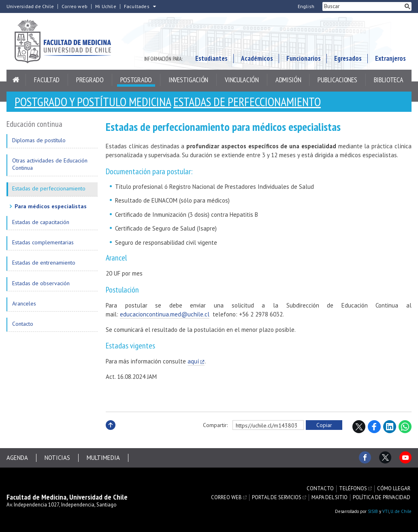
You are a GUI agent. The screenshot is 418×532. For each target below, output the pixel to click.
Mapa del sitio (329, 498)
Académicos (257, 58)
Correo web (75, 6)
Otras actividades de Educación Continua (50, 164)
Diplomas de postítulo (39, 140)
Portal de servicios (277, 498)
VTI (386, 511)
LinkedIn (390, 427)
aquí (193, 361)
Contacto (23, 324)
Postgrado (136, 80)
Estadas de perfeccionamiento (247, 101)
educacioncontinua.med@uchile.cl (165, 314)
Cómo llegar (394, 489)
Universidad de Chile (30, 6)
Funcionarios (304, 58)
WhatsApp (405, 427)
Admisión (288, 80)
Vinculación (242, 80)
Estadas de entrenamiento (44, 263)
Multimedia (103, 458)
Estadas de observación (41, 283)
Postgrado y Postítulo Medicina (93, 101)
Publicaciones (337, 80)
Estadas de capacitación (41, 222)
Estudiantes (211, 58)
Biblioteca (389, 80)
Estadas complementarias (43, 242)
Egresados (348, 58)
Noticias (57, 458)
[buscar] (363, 6)
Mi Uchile (106, 6)
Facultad (47, 80)
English (306, 6)
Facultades (137, 6)
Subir (111, 434)
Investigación (188, 80)
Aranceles (24, 303)
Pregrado (90, 80)
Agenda (17, 458)
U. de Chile (401, 511)
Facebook (374, 427)
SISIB (373, 511)
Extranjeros (390, 58)
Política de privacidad (382, 498)
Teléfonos (353, 489)
